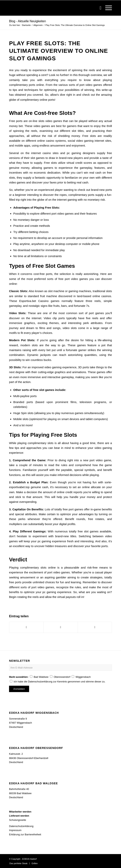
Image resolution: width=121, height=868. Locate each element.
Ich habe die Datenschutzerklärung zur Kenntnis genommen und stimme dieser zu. (60, 682)
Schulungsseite (18, 820)
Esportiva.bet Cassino (34, 301)
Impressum (15, 830)
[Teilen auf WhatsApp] (61, 627)
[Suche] (99, 8)
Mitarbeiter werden (20, 812)
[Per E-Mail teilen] (95, 627)
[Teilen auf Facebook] (26, 627)
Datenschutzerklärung (21, 826)
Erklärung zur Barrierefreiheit (25, 834)
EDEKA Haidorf (29, 859)
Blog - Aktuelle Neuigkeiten (27, 21)
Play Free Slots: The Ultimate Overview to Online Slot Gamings (58, 51)
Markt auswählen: (19, 677)
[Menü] (107, 8)
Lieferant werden (19, 816)
